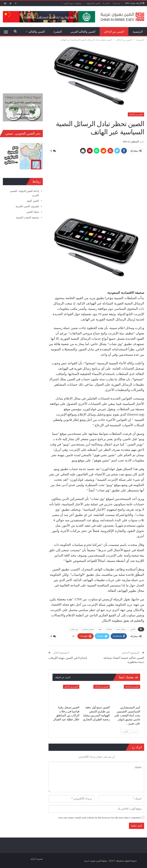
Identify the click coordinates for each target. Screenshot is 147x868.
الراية (33, 858)
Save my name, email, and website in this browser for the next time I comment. (99, 817)
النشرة (58, 32)
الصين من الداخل (114, 32)
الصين (133, 629)
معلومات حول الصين (73, 3)
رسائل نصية (121, 629)
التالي (125, 731)
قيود (100, 629)
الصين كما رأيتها (94, 3)
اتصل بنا (106, 3)
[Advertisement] (96, 184)
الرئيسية (138, 32)
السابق (135, 731)
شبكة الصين (33, 212)
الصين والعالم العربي (83, 32)
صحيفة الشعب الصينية (27, 217)
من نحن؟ (116, 3)
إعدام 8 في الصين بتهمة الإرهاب (68, 657)
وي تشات (74, 629)
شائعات (109, 629)
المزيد (41, 32)
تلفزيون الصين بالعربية (27, 206)
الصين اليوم (33, 201)
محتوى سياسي (88, 629)
